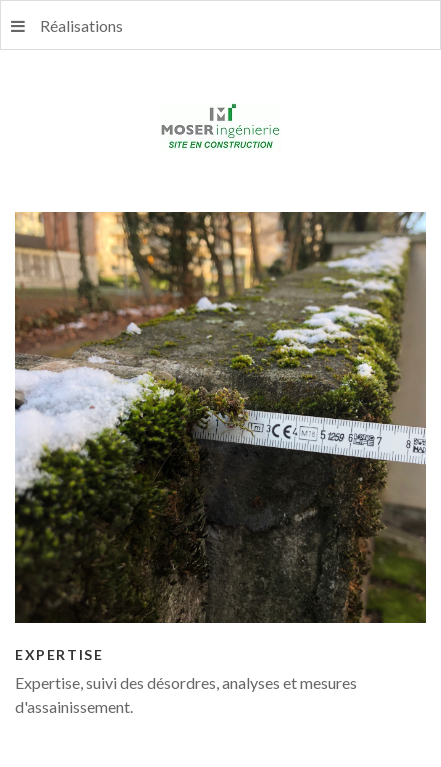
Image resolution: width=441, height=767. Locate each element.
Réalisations (67, 25)
